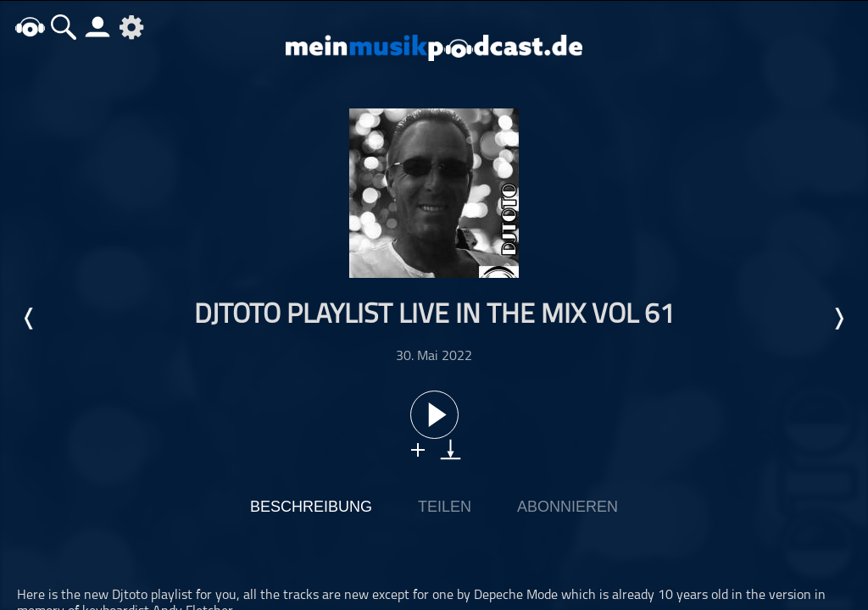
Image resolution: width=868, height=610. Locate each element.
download (451, 449)
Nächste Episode (838, 319)
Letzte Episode (30, 319)
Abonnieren (568, 507)
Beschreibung (311, 507)
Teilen (445, 507)
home (30, 27)
